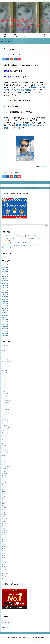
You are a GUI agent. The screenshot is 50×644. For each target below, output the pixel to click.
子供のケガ (5, 469)
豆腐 (3, 553)
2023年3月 (5, 267)
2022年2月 (5, 272)
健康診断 (5, 455)
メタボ (4, 439)
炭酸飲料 (5, 503)
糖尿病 (4, 523)
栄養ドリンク (6, 487)
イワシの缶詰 (6, 359)
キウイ (4, 375)
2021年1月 (5, 276)
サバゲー (5, 391)
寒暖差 (4, 471)
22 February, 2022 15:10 (9, 247)
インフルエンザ (6, 361)
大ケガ (4, 464)
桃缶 (3, 489)
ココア (4, 384)
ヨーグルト (5, 441)
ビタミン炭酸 (6, 421)
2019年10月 (5, 290)
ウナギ (4, 364)
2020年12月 (5, 279)
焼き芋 (4, 505)
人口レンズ (5, 453)
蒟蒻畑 (4, 546)
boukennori (44, 166)
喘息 (3, 460)
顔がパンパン (6, 562)
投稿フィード (6, 623)
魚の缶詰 (5, 574)
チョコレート (6, 409)
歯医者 (4, 494)
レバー (4, 444)
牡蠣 (3, 512)
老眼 (3, 535)
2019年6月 (5, 299)
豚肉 (3, 555)
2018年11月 (5, 315)
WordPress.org (6, 627)
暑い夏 (4, 480)
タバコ (4, 405)
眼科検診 (5, 519)
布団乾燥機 (5, 473)
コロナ (4, 387)
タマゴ (4, 407)
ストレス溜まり (6, 400)
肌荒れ (4, 539)
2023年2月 (5, 269)
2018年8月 (5, 322)
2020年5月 (5, 288)
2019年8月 (5, 295)
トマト (4, 414)
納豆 (3, 528)
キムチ (4, 377)
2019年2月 (5, 308)
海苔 (3, 498)
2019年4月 (5, 304)
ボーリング (5, 432)
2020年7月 (5, 283)
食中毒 (4, 569)
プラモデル (5, 430)
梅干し (4, 492)
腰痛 (3, 544)
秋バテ (4, 521)
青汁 (3, 560)
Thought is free (33, 640)
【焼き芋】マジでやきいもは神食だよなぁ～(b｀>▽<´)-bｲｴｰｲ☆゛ (19, 236)
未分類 (4, 482)
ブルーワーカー (6, 428)
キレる (4, 380)
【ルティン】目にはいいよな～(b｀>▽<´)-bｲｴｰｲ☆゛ (16, 243)
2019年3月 (5, 306)
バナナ (4, 419)
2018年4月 (5, 331)
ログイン (5, 620)
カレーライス (6, 373)
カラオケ (5, 371)
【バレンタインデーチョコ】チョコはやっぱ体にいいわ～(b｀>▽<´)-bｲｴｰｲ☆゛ (23, 245)
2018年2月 (5, 336)
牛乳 (3, 510)
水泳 (3, 496)
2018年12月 (5, 313)
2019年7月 (5, 297)
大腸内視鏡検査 (6, 466)
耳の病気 (5, 537)
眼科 (3, 517)
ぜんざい (5, 357)
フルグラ (5, 425)
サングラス (5, 393)
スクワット (5, 398)
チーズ (4, 412)
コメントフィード (7, 625)
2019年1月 (5, 311)
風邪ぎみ (5, 567)
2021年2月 (5, 274)
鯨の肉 (4, 576)
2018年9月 (5, 320)
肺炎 (3, 542)
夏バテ (4, 462)
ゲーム (4, 382)
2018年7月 (5, 324)
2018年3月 (5, 333)
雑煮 (3, 558)
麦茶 (3, 578)
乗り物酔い (5, 450)
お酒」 (4, 350)
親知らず (5, 551)
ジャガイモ (5, 396)
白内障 (4, 514)
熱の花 (4, 508)
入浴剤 (4, 457)
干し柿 (4, 476)
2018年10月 (5, 317)
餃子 (3, 571)
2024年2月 (5, 265)
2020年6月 (5, 285)
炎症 (3, 501)
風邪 (3, 565)
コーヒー (5, 389)
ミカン (4, 437)
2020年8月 (5, 281)
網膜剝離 (5, 530)
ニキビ (4, 416)
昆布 (3, 478)
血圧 (3, 549)
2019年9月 (5, 292)
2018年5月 (5, 329)
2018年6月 (5, 327)
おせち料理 (5, 346)
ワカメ (4, 448)
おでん (4, 348)
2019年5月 (5, 301)
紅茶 (3, 526)
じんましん (5, 355)
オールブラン (6, 366)
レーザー (5, 446)
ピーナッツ (5, 423)
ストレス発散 (6, 403)
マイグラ (5, 434)
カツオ (4, 368)
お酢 (3, 352)
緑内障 (4, 533)
